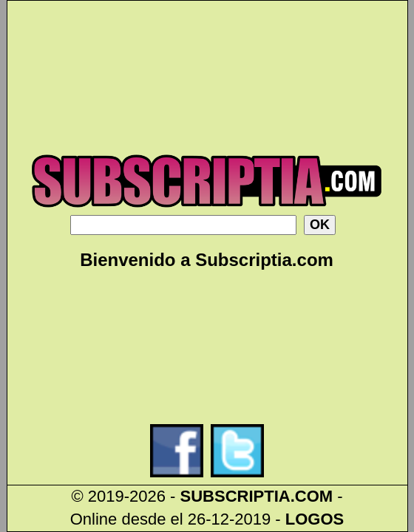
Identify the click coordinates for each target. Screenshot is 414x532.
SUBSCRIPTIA (235, 496)
